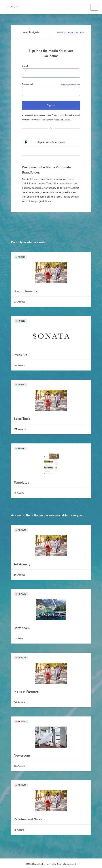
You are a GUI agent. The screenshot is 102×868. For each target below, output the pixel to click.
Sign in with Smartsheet (44, 142)
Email (25, 66)
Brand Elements (25, 291)
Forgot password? (70, 85)
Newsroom (22, 755)
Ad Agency (22, 564)
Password (27, 84)
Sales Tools (22, 419)
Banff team (22, 628)
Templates (21, 482)
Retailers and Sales (28, 819)
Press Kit (20, 355)
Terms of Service (63, 120)
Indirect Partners (26, 692)
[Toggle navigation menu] (94, 7)
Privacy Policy (58, 115)
